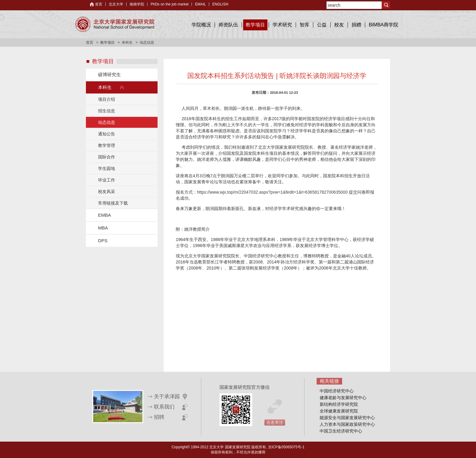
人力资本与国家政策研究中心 (347, 424)
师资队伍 (228, 25)
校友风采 (107, 192)
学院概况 (201, 25)
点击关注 (275, 422)
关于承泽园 (167, 397)
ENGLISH (220, 4)
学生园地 (107, 168)
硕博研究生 (109, 75)
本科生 (127, 42)
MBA (103, 228)
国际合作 (107, 157)
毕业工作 (107, 180)
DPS (103, 241)
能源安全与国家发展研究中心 (347, 418)
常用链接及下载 (113, 203)
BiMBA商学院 (384, 25)
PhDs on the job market (170, 4)
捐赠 (356, 25)
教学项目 (255, 25)
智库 (304, 25)
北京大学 (116, 4)
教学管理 (107, 145)
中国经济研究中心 (337, 391)
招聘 (159, 417)
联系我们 (164, 407)
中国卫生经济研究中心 (341, 431)
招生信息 (107, 111)
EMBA (105, 215)
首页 (99, 4)
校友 (339, 25)
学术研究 (282, 25)
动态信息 (107, 122)
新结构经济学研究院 (339, 404)
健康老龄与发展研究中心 (343, 398)
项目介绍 (107, 99)
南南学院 (137, 4)
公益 (322, 25)
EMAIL (200, 4)
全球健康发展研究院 (339, 411)
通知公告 (107, 134)
